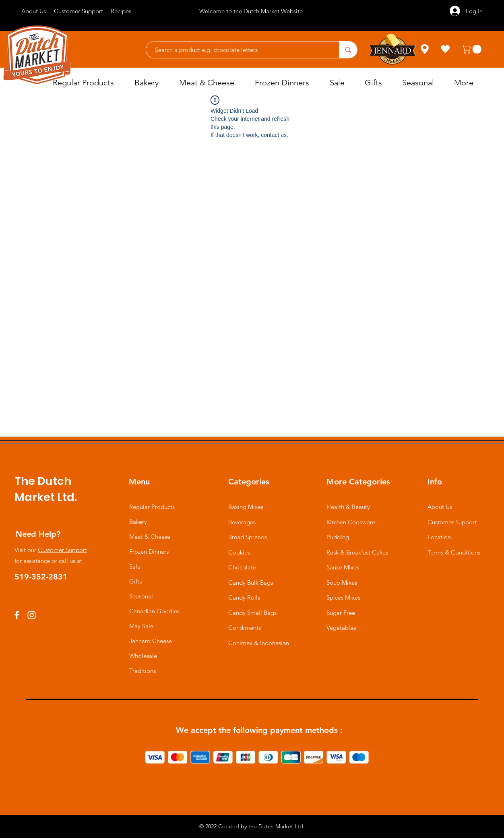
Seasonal (141, 596)
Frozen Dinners (149, 551)
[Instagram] (32, 615)
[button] (473, 49)
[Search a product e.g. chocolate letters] (239, 50)
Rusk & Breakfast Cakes (357, 552)
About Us (440, 507)
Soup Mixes (342, 582)
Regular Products (152, 507)
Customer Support (62, 550)
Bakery (138, 522)
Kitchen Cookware (351, 522)
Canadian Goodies (154, 611)
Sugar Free (341, 613)
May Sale (141, 626)
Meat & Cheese (150, 537)
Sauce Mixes (343, 567)
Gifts (135, 581)
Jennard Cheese (151, 641)
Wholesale (143, 656)
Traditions (143, 671)
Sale (135, 566)
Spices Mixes (343, 597)
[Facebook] (17, 615)
